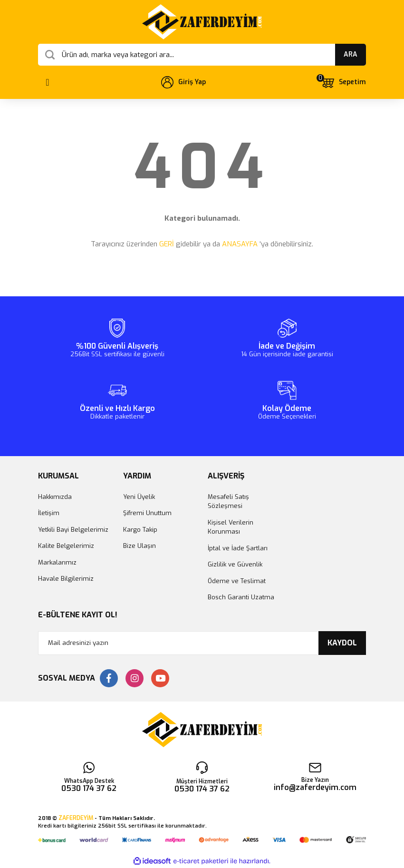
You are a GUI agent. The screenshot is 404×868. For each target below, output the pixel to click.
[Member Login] (183, 82)
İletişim (49, 513)
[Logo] (202, 22)
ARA (351, 54)
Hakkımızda (55, 497)
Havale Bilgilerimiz (66, 579)
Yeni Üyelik (139, 497)
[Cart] (343, 82)
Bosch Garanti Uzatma (241, 597)
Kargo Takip (140, 530)
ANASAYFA (240, 244)
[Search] (202, 55)
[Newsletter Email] (202, 643)
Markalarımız (57, 562)
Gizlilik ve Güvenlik (235, 564)
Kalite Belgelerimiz (66, 546)
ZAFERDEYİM (76, 818)
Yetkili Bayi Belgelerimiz (73, 530)
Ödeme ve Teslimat (237, 581)
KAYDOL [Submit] (342, 643)
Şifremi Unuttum (147, 513)
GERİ (167, 244)
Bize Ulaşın (139, 546)
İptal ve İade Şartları (238, 548)
